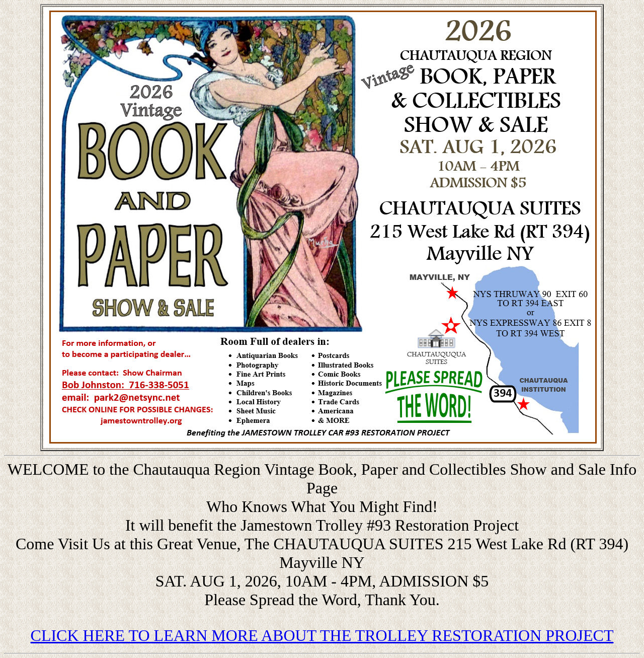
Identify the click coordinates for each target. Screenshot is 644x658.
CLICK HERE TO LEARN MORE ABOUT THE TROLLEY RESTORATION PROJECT (322, 635)
